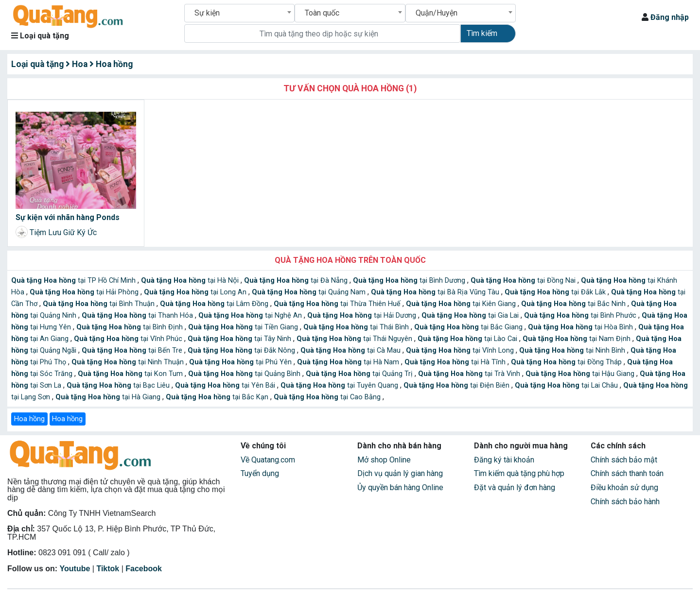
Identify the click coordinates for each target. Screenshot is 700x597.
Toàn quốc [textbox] (322, 13)
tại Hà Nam (349, 362)
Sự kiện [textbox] (207, 13)
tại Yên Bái (226, 385)
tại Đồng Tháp (567, 362)
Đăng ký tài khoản (504, 460)
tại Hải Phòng (85, 292)
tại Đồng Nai (524, 281)
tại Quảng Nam (310, 292)
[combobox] (239, 13)
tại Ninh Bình (573, 350)
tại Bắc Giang (469, 327)
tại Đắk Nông (242, 350)
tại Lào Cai (468, 339)
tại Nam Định (577, 339)
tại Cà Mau (351, 350)
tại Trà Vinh (470, 374)
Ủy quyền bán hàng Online (400, 487)
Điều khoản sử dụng (624, 487)
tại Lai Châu (567, 385)
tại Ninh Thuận (129, 362)
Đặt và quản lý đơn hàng (515, 487)
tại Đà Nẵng (297, 281)
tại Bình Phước (581, 316)
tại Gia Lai (471, 316)
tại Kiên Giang (462, 304)
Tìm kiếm (482, 33)
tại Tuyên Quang (340, 385)
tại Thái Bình (357, 327)
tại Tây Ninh (240, 339)
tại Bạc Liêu (119, 385)
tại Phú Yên (241, 362)
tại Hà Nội (191, 281)
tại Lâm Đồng (215, 304)
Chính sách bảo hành (625, 502)
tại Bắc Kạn (218, 397)
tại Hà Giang (109, 397)
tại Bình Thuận (100, 304)
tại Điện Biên (457, 385)
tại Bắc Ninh (574, 304)
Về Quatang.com (268, 460)
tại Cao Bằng (328, 397)
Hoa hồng (29, 419)
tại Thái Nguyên (355, 339)
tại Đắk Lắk (556, 292)
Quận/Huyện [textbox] (437, 13)
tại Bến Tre (133, 350)
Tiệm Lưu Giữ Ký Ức (63, 232)
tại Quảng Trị (360, 374)
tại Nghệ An (251, 316)
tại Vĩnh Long (461, 350)
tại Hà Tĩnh (456, 362)
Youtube (75, 569)
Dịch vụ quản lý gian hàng (400, 473)
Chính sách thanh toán (627, 473)
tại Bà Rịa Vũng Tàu (436, 292)
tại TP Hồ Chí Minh (74, 281)
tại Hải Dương (363, 316)
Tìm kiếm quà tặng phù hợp (519, 473)
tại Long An (196, 292)
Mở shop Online (384, 460)
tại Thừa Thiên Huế (338, 304)
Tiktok (108, 569)
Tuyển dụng (260, 473)
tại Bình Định (131, 327)
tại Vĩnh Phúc (129, 339)
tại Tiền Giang (244, 327)
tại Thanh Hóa (138, 316)
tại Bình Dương (410, 281)
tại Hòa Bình (581, 327)
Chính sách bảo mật (624, 460)
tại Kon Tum (131, 374)
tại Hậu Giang (581, 374)
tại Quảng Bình (245, 374)
